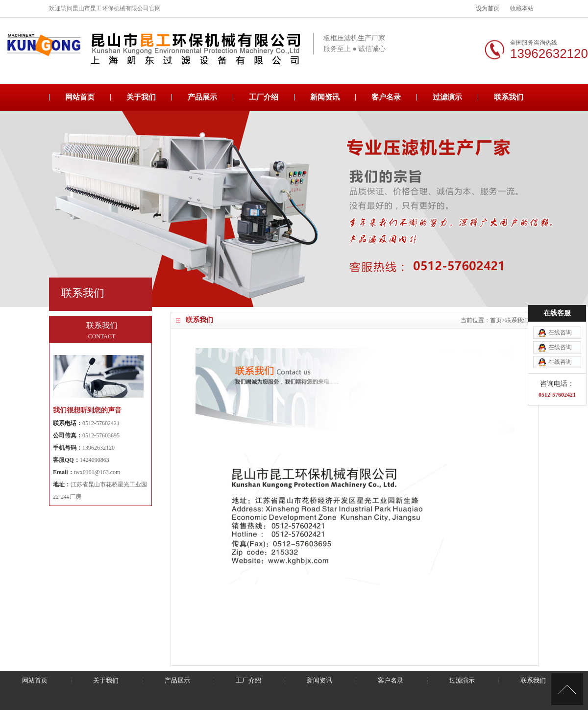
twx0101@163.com (97, 472)
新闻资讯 (325, 97)
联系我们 (509, 97)
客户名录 (386, 97)
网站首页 (80, 97)
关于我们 (141, 97)
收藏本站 (522, 8)
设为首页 (488, 8)
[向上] (567, 689)
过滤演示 (447, 97)
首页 (496, 320)
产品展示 (202, 97)
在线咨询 (560, 300)
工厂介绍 (264, 97)
